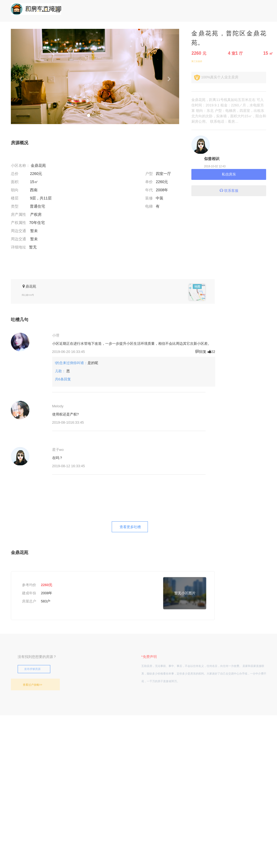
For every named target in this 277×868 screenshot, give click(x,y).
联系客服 (229, 191)
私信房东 (229, 174)
